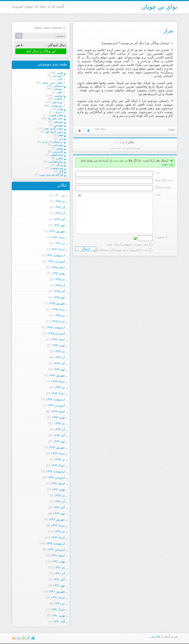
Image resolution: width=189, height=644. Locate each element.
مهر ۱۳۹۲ (59, 513)
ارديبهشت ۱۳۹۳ (56, 471)
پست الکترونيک (164, 180)
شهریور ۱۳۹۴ (57, 375)
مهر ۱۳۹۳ (59, 441)
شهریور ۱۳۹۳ (57, 447)
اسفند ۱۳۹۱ (58, 555)
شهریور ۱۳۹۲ (57, 519)
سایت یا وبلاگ (163, 187)
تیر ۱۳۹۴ (60, 387)
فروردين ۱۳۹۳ (56, 477)
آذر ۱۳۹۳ (60, 429)
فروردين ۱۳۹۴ (56, 405)
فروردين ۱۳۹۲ (56, 549)
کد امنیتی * (161, 237)
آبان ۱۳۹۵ (59, 291)
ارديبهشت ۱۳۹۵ (56, 327)
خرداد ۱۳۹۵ (58, 321)
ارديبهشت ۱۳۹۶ (56, 255)
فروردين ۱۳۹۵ (56, 333)
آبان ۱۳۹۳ (59, 435)
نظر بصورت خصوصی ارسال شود (128, 244)
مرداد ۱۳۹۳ (58, 453)
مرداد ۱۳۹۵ (58, 309)
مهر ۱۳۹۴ (59, 369)
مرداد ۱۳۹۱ (58, 597)
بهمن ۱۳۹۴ (58, 345)
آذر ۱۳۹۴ (60, 357)
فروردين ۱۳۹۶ (56, 261)
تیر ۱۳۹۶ (60, 243)
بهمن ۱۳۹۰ (58, 615)
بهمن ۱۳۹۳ (58, 417)
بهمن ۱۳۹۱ (58, 561)
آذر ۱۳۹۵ (60, 285)
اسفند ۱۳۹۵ (58, 267)
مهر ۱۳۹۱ (59, 585)
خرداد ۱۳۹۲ (58, 537)
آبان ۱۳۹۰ (59, 621)
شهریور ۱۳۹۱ (57, 591)
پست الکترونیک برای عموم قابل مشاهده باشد (120, 250)
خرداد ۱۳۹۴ (58, 393)
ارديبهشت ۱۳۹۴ (56, 399)
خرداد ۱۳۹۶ (58, 249)
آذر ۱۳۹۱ (60, 573)
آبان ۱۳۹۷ (59, 219)
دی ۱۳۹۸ (60, 201)
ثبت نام (114, 160)
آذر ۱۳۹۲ (60, 501)
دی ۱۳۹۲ (60, 495)
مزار (168, 30)
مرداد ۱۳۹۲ (58, 525)
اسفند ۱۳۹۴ (58, 339)
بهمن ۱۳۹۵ (58, 273)
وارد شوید (168, 164)
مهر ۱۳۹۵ (59, 297)
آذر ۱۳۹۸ (60, 207)
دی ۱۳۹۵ (60, 279)
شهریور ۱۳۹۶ (57, 231)
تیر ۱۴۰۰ (60, 195)
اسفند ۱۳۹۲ (58, 483)
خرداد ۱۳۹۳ (58, 465)
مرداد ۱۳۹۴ (58, 381)
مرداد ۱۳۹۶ (58, 237)
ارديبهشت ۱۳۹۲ (56, 543)
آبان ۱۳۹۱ (59, 579)
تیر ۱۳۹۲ (60, 531)
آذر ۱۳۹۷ (60, 213)
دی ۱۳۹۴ (60, 351)
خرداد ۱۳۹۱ (58, 609)
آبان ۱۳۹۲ (59, 507)
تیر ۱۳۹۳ (60, 459)
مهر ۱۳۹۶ (59, 225)
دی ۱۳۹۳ (60, 423)
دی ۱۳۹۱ (60, 567)
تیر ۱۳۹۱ (60, 603)
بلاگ (158, 637)
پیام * (158, 194)
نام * (157, 173)
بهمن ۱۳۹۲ (58, 489)
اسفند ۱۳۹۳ (58, 411)
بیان (122, 160)
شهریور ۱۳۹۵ (57, 303)
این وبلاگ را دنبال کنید (41, 51)
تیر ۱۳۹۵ (60, 315)
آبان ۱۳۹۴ (59, 363)
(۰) (118, 142)
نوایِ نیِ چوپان (159, 7)
